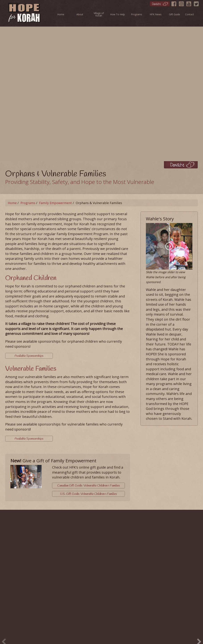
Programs (136, 14)
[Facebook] (175, 3)
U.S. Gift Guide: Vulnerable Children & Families (88, 494)
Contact (190, 14)
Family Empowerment (55, 203)
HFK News (156, 14)
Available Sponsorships (29, 356)
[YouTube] (190, 3)
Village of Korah (99, 14)
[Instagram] (182, 3)
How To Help (117, 14)
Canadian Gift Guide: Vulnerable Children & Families (88, 485)
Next (198, 636)
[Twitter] (197, 3)
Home (61, 14)
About (80, 14)
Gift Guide (175, 14)
